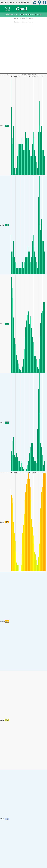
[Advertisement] (23, 48)
